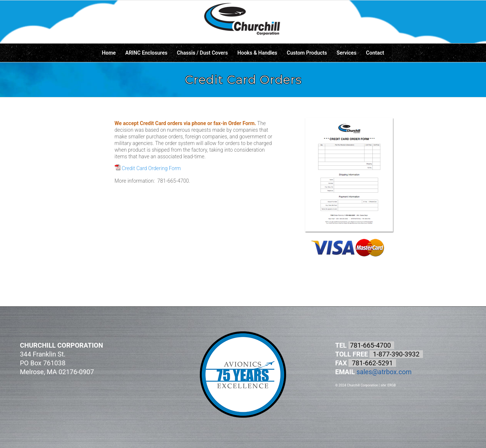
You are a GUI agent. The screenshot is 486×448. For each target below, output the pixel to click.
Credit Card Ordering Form (148, 168)
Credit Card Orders (243, 80)
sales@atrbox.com (384, 372)
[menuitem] (109, 53)
